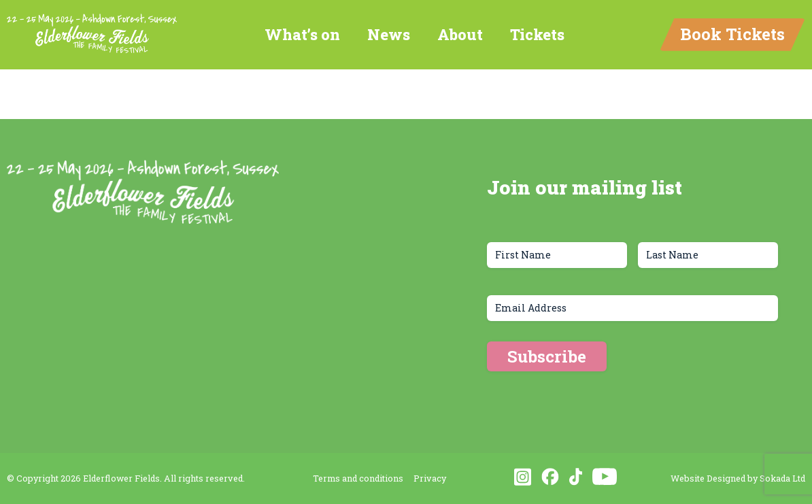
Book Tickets (732, 34)
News (389, 34)
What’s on (302, 34)
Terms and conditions (358, 478)
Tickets (537, 34)
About (460, 34)
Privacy (430, 478)
